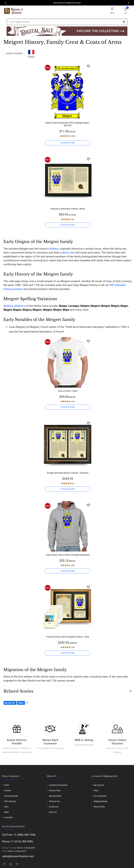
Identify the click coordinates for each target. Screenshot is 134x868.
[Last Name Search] (67, 22)
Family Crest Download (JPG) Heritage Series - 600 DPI (68, 124)
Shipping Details (100, 801)
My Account (99, 785)
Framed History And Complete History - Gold (68, 637)
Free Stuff (8, 817)
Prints (7, 785)
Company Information (58, 785)
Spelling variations (14, 306)
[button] (68, 690)
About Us (53, 812)
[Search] (124, 22)
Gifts (6, 807)
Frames (7, 790)
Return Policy (99, 807)
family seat (68, 253)
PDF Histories (10, 801)
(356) (73, 136)
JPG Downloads (11, 796)
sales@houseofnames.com (18, 856)
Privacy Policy (55, 790)
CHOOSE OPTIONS (68, 143)
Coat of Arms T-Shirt (68, 391)
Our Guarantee (100, 796)
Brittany (54, 249)
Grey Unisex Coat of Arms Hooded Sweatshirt (68, 555)
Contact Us (54, 807)
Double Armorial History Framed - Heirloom (68, 473)
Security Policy (55, 796)
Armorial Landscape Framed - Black (68, 209)
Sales (7, 812)
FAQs (96, 790)
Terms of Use (54, 801)
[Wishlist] (88, 66)
